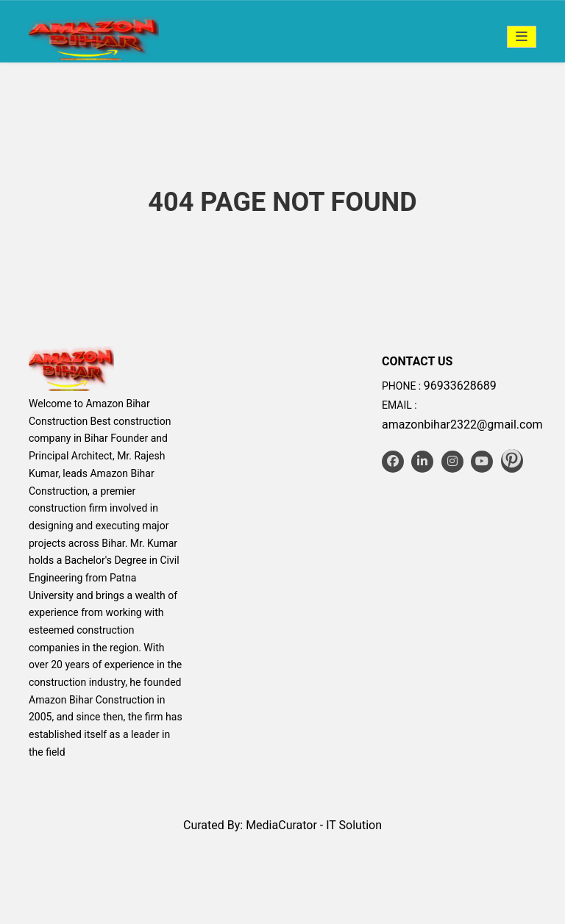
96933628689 (460, 386)
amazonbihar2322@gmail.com (462, 425)
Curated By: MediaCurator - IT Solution (282, 825)
